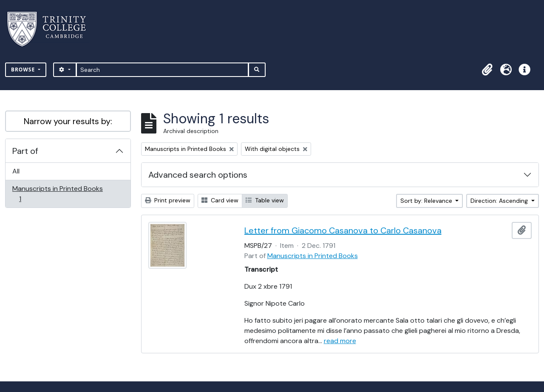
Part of (25, 151)
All (16, 171)
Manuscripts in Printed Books (57, 194)
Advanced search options (198, 175)
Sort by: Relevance (427, 201)
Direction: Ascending (500, 201)
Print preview (168, 200)
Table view (265, 200)
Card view (220, 200)
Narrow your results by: (68, 121)
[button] (487, 70)
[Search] (163, 70)
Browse (24, 70)
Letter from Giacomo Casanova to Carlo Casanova (343, 230)
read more (340, 341)
